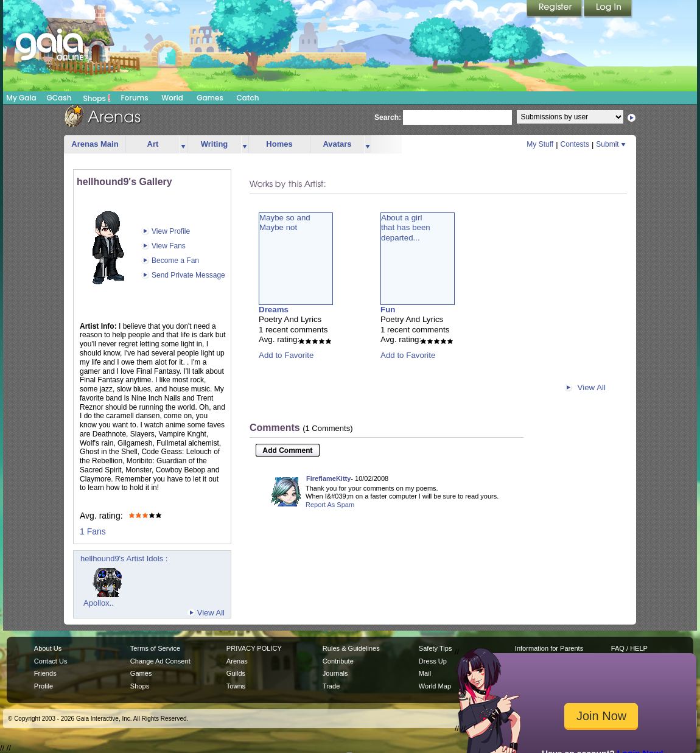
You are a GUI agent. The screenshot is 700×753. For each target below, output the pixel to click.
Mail (425, 673)
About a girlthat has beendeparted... (406, 228)
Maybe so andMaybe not (285, 222)
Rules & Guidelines (351, 648)
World (172, 98)
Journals (335, 673)
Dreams (274, 310)
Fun (388, 310)
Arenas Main (95, 144)
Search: (388, 117)
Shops (97, 98)
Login (608, 9)
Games (210, 98)
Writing (215, 144)
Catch (248, 98)
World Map (435, 686)
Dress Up (433, 661)
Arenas (237, 661)
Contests (575, 144)
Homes (279, 144)
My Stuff (540, 144)
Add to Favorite (286, 355)
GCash (59, 98)
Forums (134, 98)
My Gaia (21, 98)
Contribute (338, 661)
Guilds (236, 673)
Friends (45, 673)
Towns (236, 686)
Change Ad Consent (160, 661)
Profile (44, 686)
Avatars (337, 144)
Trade (331, 686)
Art (153, 144)
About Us (48, 648)
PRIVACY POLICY (254, 648)
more (183, 145)
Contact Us (51, 661)
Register (555, 9)
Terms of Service (155, 648)
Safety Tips (436, 648)
